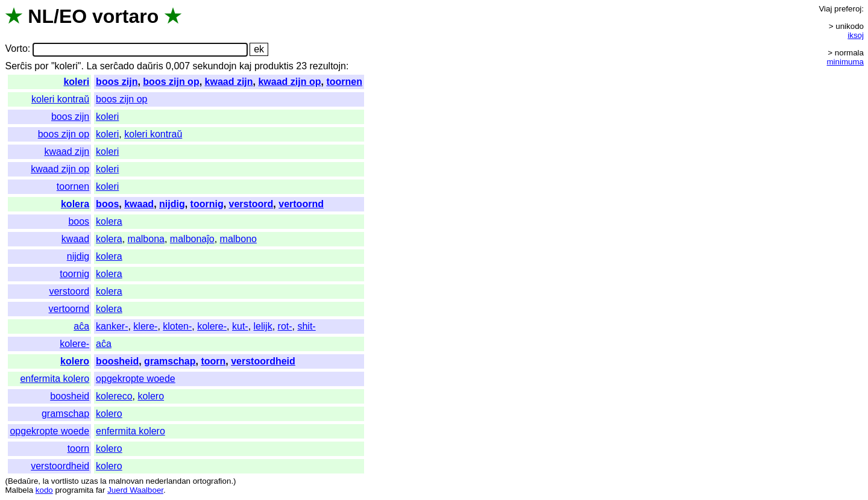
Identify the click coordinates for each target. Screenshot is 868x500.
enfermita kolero (55, 379)
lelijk (263, 326)
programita (74, 490)
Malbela (19, 490)
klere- (145, 326)
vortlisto (65, 481)
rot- (285, 326)
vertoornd (301, 204)
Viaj (825, 9)
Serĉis (18, 66)
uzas (89, 481)
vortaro (125, 16)
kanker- (112, 326)
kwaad (139, 204)
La (92, 66)
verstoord (251, 204)
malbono (238, 239)
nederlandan (168, 481)
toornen (344, 82)
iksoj (856, 35)
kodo (44, 490)
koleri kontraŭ (60, 99)
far (101, 490)
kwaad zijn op (289, 82)
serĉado (117, 66)
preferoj (848, 9)
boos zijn (117, 82)
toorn (213, 361)
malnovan (126, 481)
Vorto (16, 49)
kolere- (212, 326)
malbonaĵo (192, 239)
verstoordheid (263, 361)
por (41, 66)
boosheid (117, 361)
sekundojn (215, 66)
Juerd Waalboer (135, 490)
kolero (75, 361)
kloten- (177, 326)
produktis (274, 66)
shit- (306, 326)
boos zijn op (171, 82)
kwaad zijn (229, 82)
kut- (240, 326)
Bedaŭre (23, 481)
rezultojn (327, 66)
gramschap (170, 361)
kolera (75, 204)
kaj (245, 66)
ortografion (212, 481)
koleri (76, 82)
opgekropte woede (136, 379)
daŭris (150, 66)
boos (107, 204)
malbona (146, 239)
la (46, 481)
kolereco (114, 396)
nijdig (172, 204)
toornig (207, 204)
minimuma (845, 62)
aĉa (81, 326)
